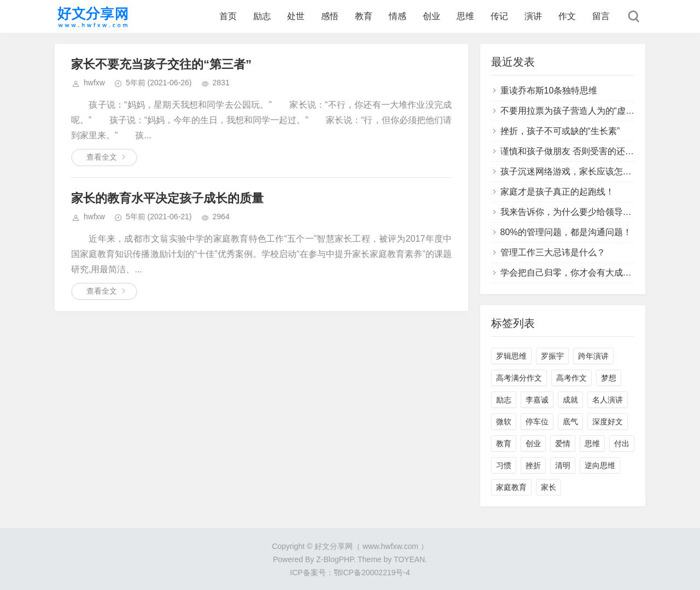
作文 (567, 16)
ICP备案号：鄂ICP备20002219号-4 (350, 573)
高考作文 (571, 378)
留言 (601, 16)
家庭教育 (511, 487)
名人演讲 (608, 400)
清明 (563, 465)
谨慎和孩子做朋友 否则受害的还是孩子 (576, 151)
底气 (570, 422)
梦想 (609, 378)
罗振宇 (552, 356)
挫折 (533, 465)
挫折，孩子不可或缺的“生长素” (560, 131)
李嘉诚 (537, 400)
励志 (262, 16)
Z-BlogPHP (335, 559)
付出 (622, 443)
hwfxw (94, 83)
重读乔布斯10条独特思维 (549, 90)
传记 (499, 16)
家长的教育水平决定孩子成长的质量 (167, 198)
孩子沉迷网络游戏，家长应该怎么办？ (575, 171)
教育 (364, 16)
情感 (398, 16)
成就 (570, 400)
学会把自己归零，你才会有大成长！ (570, 273)
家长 (549, 487)
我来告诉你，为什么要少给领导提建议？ (579, 212)
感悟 (330, 16)
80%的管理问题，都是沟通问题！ (566, 232)
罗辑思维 (511, 356)
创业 (431, 16)
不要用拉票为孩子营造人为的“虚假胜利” (578, 111)
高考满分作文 (519, 378)
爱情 (563, 443)
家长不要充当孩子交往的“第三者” (161, 64)
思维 (465, 16)
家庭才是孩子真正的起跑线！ (557, 192)
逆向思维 (600, 465)
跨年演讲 (593, 356)
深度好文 (608, 422)
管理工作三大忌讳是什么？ (553, 252)
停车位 (537, 422)
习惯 (504, 465)
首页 (228, 16)
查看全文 (102, 157)
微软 (504, 422)
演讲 (533, 16)
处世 (296, 16)
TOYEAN (409, 559)
